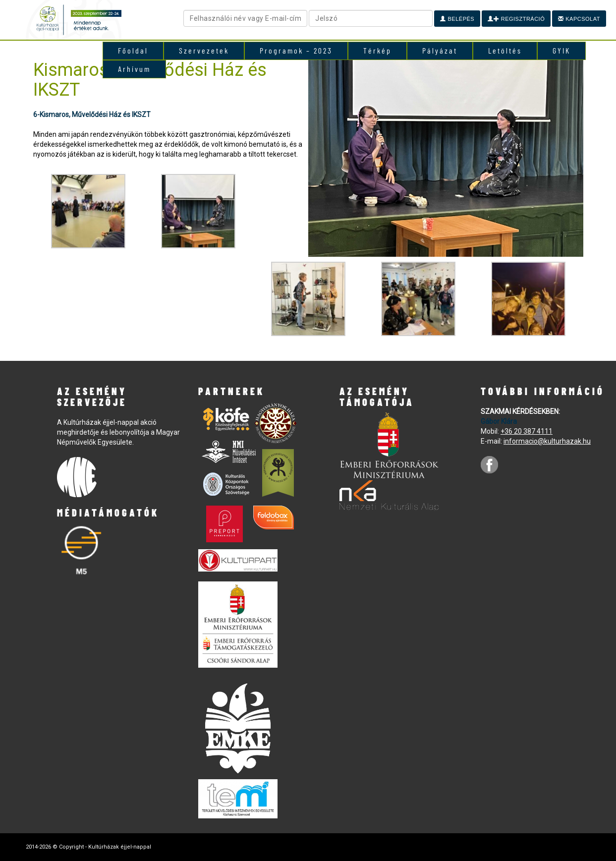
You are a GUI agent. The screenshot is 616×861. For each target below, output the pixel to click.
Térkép (377, 50)
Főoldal (133, 50)
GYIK (561, 50)
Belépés (457, 19)
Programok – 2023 (296, 50)
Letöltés (505, 50)
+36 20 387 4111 (527, 431)
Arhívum (134, 69)
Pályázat (440, 50)
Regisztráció (516, 19)
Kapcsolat (579, 19)
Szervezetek (204, 50)
